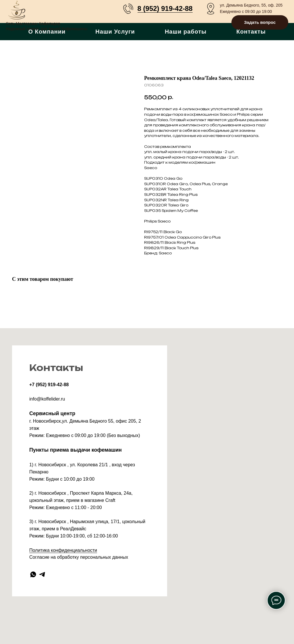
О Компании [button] (47, 32)
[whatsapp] (33, 574)
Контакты (251, 32)
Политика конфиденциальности (63, 550)
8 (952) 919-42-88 (165, 8)
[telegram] (42, 574)
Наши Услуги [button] (115, 32)
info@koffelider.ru (47, 399)
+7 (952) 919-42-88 (49, 385)
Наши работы (186, 32)
